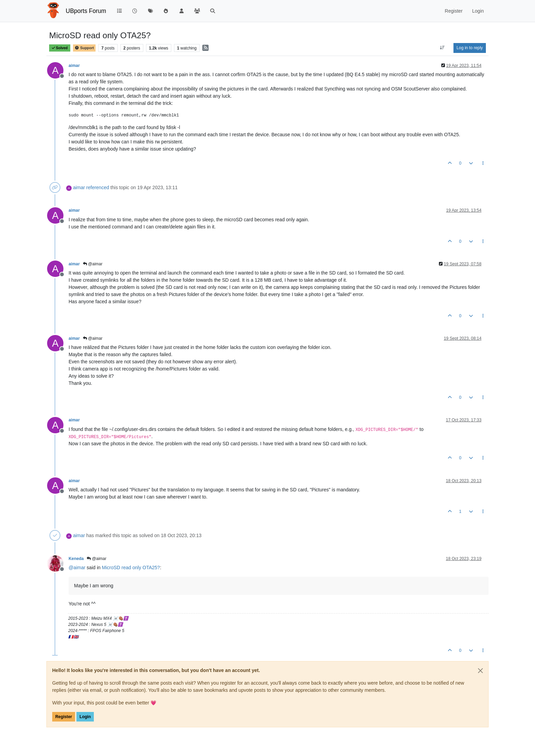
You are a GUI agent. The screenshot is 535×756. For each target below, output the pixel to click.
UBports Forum (86, 11)
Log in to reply (470, 48)
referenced (98, 187)
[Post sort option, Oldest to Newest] (442, 48)
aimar (74, 66)
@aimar (93, 264)
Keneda (76, 559)
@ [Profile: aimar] (77, 568)
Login (85, 717)
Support (84, 48)
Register (64, 717)
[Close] (480, 671)
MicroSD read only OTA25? (131, 568)
